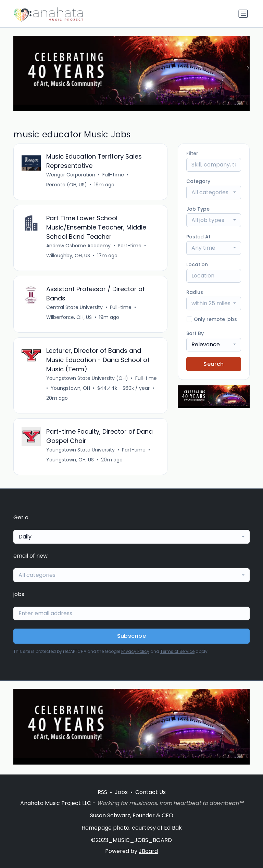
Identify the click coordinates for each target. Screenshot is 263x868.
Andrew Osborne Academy (79, 246)
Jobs (121, 792)
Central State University (75, 308)
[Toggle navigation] (243, 14)
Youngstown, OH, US (70, 461)
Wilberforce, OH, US (69, 318)
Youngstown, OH (71, 389)
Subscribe (132, 638)
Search (214, 364)
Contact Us (151, 792)
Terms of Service (177, 653)
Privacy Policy (135, 653)
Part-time (130, 246)
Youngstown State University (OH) (87, 380)
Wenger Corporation (71, 175)
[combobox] (214, 193)
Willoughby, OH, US (68, 256)
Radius (195, 292)
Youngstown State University (81, 451)
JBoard (148, 851)
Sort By (195, 333)
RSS (102, 792)
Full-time (114, 175)
